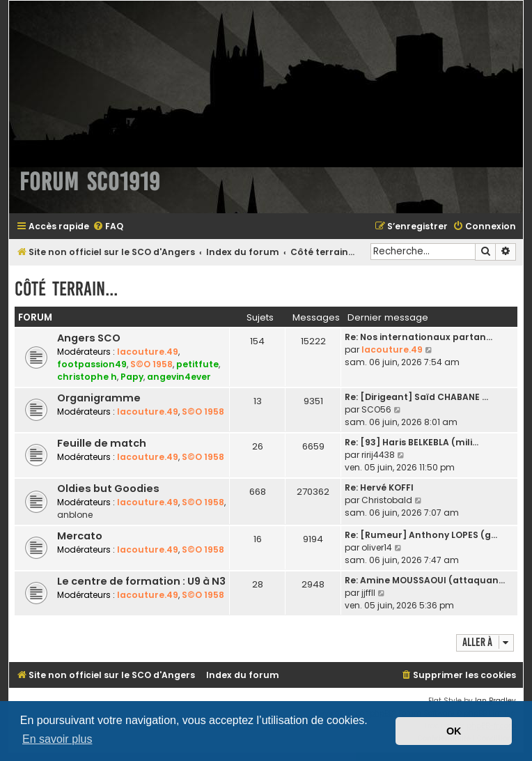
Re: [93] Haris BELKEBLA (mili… (412, 442)
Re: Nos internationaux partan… (418, 337)
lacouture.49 (148, 352)
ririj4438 (378, 455)
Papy (132, 377)
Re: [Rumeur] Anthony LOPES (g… (421, 535)
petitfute (197, 364)
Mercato (80, 536)
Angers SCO (89, 338)
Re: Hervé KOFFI (379, 487)
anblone (75, 515)
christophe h (87, 377)
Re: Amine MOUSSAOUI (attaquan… (425, 580)
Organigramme (99, 398)
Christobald (387, 500)
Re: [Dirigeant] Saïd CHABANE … (416, 397)
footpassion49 (92, 364)
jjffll (368, 593)
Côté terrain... (66, 289)
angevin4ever (179, 377)
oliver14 (377, 547)
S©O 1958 (151, 364)
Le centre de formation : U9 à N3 (141, 581)
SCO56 (376, 409)
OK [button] (454, 731)
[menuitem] (108, 227)
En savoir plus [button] (57, 739)
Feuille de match (102, 443)
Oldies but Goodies (108, 489)
